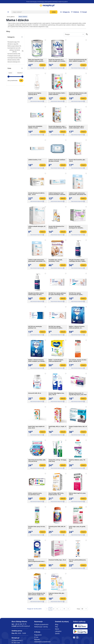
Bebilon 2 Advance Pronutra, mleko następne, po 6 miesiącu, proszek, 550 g (37, 361)
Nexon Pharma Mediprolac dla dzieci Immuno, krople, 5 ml (37, 594)
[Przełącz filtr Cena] (15, 69)
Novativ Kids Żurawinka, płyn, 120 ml (77, 160)
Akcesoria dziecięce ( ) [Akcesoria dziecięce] (14, 62)
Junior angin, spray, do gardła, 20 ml (77, 527)
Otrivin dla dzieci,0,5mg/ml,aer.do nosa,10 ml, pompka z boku (37, 561)
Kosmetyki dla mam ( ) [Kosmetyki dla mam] (14, 48)
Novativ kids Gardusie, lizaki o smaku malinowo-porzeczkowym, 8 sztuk (57, 94)
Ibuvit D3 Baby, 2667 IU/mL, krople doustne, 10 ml (56, 494)
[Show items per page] (84, 609)
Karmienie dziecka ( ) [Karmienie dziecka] (14, 54)
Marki (57, 629)
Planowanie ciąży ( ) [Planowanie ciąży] (13, 42)
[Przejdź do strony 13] (60, 609)
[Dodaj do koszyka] (43, 65)
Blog (57, 624)
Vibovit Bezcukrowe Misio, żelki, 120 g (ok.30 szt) (37, 461)
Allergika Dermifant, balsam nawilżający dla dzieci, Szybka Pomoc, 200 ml (77, 260)
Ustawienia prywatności (42, 642)
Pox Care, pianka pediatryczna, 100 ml (77, 561)
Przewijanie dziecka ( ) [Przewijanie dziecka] (14, 56)
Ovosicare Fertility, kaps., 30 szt (57, 560)
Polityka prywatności (41, 624)
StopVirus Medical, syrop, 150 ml (77, 461)
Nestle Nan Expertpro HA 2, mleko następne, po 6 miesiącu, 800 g (57, 60)
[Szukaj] (48, 12)
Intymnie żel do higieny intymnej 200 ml (35, 94)
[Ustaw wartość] (21, 80)
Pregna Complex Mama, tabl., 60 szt (78, 427)
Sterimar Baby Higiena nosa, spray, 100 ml (56, 394)
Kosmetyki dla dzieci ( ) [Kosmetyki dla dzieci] (14, 58)
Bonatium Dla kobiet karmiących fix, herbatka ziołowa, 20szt (76, 227)
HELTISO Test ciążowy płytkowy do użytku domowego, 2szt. (57, 294)
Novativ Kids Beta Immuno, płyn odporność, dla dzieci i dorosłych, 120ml (78, 94)
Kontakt (37, 639)
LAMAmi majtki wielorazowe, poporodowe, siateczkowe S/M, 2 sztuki (78, 194)
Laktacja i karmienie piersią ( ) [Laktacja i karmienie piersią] (15, 51)
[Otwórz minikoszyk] (84, 12)
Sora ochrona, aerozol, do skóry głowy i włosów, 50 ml (78, 361)
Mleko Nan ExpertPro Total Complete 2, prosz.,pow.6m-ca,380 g (36, 60)
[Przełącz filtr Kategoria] (15, 38)
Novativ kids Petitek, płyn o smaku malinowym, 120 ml (77, 127)
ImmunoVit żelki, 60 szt (35, 393)
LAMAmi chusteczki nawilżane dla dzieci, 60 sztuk (57, 160)
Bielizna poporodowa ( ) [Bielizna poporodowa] (14, 46)
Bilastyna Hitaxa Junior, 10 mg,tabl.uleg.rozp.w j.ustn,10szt (78, 394)
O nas (36, 637)
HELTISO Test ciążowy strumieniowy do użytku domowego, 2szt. (76, 294)
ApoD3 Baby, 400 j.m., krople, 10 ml (57, 427)
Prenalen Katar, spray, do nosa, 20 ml (37, 527)
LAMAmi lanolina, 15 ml (35, 160)
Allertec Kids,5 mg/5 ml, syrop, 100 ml (77, 494)
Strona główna (11, 17)
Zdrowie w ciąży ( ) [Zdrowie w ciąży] (13, 44)
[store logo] (47, 6)
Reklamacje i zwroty (41, 627)
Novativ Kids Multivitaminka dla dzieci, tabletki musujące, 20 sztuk (78, 60)
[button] (43, 68)
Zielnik (57, 633)
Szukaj (54, 12)
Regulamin (38, 635)
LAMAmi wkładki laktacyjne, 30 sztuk (37, 227)
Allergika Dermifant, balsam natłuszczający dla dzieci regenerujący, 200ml (36, 294)
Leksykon (58, 631)
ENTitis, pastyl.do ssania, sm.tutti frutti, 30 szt (35, 494)
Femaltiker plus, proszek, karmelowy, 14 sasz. (55, 260)
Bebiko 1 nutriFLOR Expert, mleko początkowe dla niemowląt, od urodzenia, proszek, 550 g (56, 361)
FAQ (56, 627)
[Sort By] (74, 34)
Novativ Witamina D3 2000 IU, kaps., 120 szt (36, 194)
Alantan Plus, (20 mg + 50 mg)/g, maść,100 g (57, 461)
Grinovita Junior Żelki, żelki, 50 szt (57, 527)
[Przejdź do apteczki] (75, 12)
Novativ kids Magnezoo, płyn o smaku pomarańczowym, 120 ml (57, 127)
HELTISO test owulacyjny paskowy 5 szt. (35, 327)
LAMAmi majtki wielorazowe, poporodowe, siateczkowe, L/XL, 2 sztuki (37, 260)
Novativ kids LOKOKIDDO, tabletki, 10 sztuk (35, 127)
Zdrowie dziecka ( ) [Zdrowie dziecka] (14, 60)
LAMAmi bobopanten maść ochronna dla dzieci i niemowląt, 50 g (57, 194)
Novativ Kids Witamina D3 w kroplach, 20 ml (56, 227)
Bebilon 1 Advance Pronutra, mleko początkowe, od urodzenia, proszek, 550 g (77, 327)
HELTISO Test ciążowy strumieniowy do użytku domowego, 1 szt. (55, 327)
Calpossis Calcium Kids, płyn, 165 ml (56, 594)
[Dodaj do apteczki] (45, 40)
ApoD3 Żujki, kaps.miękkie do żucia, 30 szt (36, 427)
